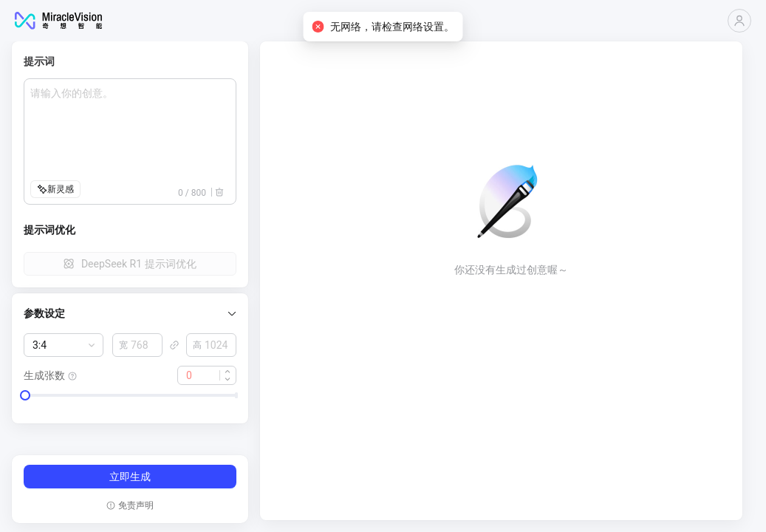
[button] (130, 313)
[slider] (25, 395)
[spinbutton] (137, 345)
